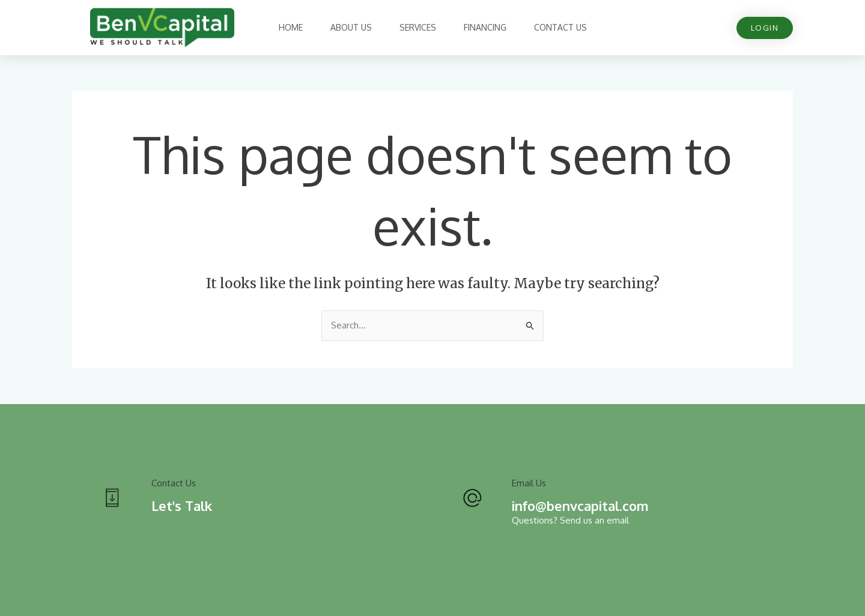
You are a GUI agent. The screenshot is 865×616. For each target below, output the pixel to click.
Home (291, 27)
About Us (351, 27)
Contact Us (560, 27)
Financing (485, 27)
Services (418, 27)
